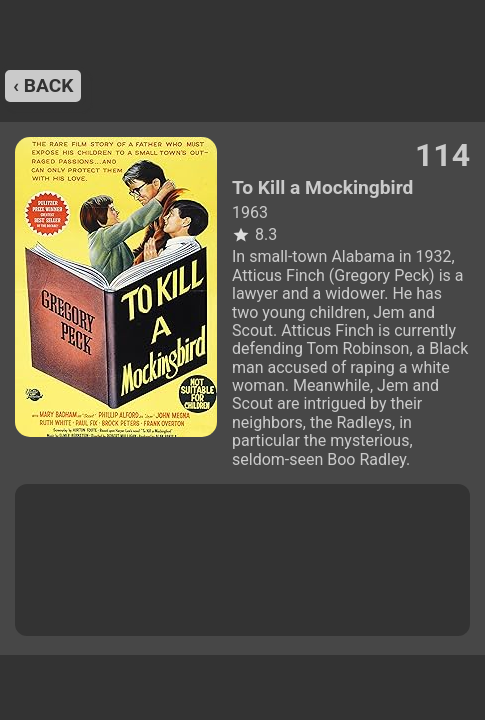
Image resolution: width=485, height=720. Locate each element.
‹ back (43, 85)
